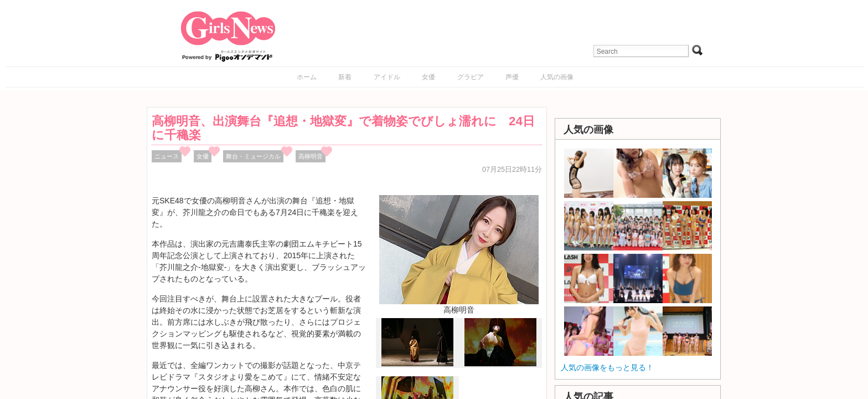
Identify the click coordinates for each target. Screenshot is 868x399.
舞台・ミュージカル (253, 156)
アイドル (387, 77)
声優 (512, 77)
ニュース (167, 156)
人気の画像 (557, 77)
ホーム (307, 77)
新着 (345, 77)
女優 (428, 77)
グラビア (471, 77)
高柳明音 (311, 156)
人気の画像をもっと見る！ (607, 367)
